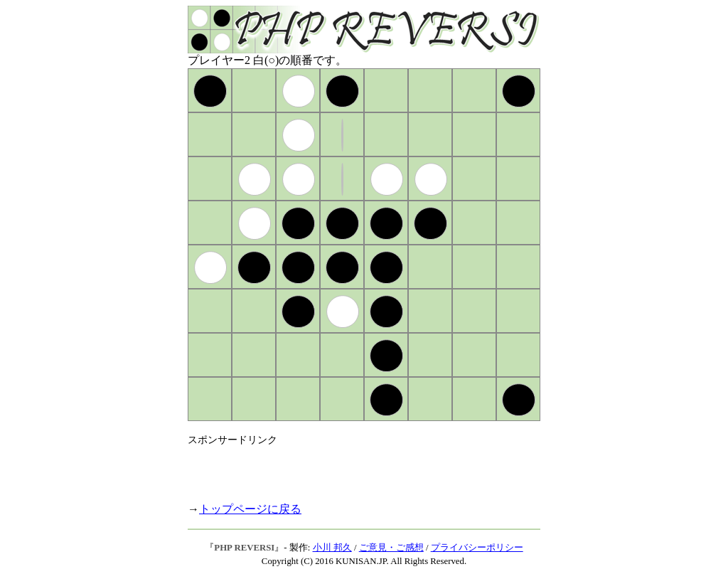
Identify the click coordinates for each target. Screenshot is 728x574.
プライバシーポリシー (477, 548)
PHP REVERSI (244, 548)
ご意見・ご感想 (391, 548)
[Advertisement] (354, 468)
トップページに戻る (250, 509)
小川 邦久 (332, 548)
